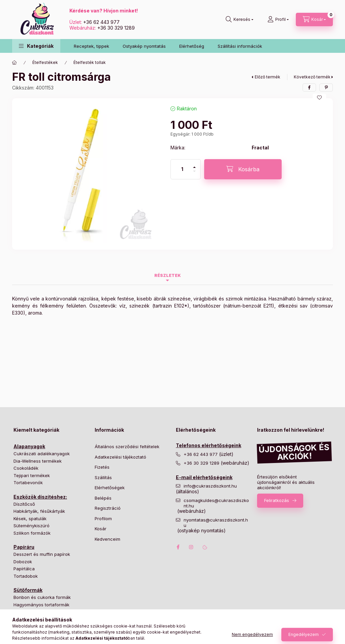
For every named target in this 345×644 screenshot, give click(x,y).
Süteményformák (31, 619)
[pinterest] (326, 87)
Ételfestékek (45, 62)
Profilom (103, 518)
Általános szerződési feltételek (127, 446)
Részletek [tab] (168, 275)
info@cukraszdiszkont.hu (211, 486)
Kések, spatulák (30, 518)
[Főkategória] (14, 63)
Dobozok (23, 562)
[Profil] (278, 20)
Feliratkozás (277, 500)
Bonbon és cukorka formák (42, 597)
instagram (191, 547)
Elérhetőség (192, 46)
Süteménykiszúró (32, 526)
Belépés (103, 498)
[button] (36, 46)
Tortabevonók (28, 482)
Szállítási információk (240, 46)
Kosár (101, 529)
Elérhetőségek (110, 488)
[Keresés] (240, 20)
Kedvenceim (107, 539)
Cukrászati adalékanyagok (42, 454)
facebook (178, 547)
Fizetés (102, 467)
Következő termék (312, 77)
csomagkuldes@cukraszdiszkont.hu (216, 503)
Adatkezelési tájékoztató (120, 457)
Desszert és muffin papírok (42, 554)
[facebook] (309, 87)
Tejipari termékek (32, 475)
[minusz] (194, 174)
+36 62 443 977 (101, 22)
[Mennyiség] (182, 169)
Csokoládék (26, 468)
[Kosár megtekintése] (314, 20)
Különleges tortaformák (38, 612)
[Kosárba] (243, 169)
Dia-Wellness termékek (38, 461)
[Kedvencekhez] (319, 98)
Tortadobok (26, 576)
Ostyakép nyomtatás (144, 46)
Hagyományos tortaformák (41, 605)
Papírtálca (24, 569)
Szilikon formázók (32, 533)
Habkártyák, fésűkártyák (39, 511)
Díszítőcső (24, 504)
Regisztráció (108, 508)
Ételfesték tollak (90, 62)
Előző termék (268, 77)
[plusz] (194, 164)
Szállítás (103, 477)
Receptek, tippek (91, 46)
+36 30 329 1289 (116, 28)
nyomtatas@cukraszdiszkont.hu (216, 523)
